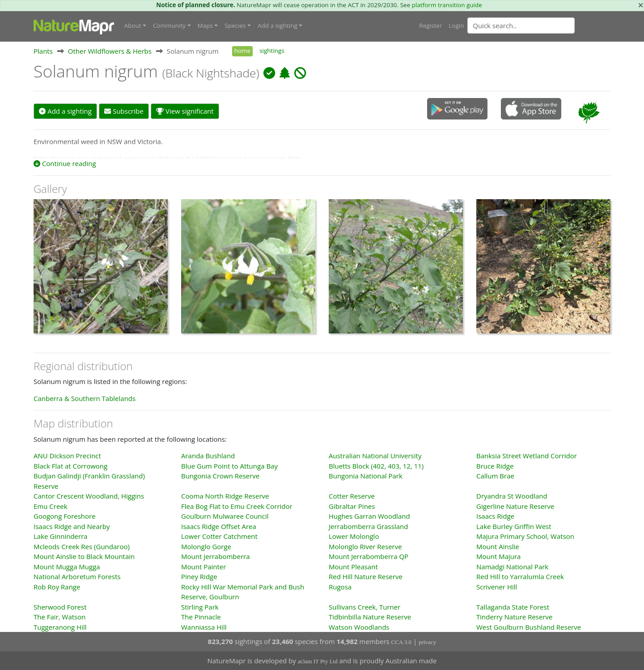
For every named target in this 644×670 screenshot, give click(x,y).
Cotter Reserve (352, 496)
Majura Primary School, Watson (525, 536)
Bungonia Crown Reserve (220, 476)
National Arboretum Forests (77, 576)
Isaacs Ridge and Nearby (72, 526)
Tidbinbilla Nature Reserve (370, 617)
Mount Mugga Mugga (67, 566)
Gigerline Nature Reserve (515, 506)
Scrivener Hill (497, 586)
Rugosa (340, 586)
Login (456, 26)
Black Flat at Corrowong (70, 465)
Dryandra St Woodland (512, 496)
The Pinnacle (201, 617)
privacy (427, 642)
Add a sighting (65, 111)
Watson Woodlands (359, 627)
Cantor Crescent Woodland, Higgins (89, 496)
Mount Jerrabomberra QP (369, 556)
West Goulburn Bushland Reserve (529, 627)
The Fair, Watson (59, 617)
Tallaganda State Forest (513, 606)
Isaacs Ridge (495, 516)
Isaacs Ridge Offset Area (219, 526)
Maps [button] (205, 26)
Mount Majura (498, 556)
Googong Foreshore (65, 516)
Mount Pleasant (353, 566)
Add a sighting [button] (278, 26)
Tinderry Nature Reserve (514, 617)
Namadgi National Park (512, 566)
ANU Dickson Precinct (67, 456)
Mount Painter (203, 566)
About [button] (133, 26)
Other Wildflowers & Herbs (110, 51)
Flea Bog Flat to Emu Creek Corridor (237, 506)
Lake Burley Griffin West (514, 526)
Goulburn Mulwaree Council (225, 516)
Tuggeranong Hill (60, 627)
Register (430, 26)
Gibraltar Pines (352, 506)
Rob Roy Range (57, 586)
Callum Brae (495, 476)
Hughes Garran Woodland (369, 516)
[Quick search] (521, 26)
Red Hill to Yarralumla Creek (520, 576)
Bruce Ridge (495, 465)
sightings (272, 51)
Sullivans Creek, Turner (364, 606)
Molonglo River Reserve (365, 546)
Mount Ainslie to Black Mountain (84, 556)
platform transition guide (447, 5)
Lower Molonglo (354, 536)
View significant (185, 111)
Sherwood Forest (60, 606)
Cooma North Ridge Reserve (225, 496)
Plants (43, 51)
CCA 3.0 (402, 642)
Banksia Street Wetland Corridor (527, 456)
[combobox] (539, 26)
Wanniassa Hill (204, 627)
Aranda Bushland (208, 456)
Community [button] (169, 26)
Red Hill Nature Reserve (366, 576)
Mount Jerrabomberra (216, 556)
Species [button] (235, 26)
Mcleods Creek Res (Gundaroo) (82, 546)
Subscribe (124, 111)
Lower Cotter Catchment (219, 536)
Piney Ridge (199, 576)
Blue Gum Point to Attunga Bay (229, 465)
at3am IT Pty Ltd (318, 661)
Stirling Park (200, 606)
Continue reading (65, 163)
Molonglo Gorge (206, 546)
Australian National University (375, 456)
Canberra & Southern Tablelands (85, 398)
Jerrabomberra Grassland (368, 526)
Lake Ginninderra (61, 536)
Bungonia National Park (366, 476)
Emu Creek (51, 506)
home (242, 51)
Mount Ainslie (498, 546)
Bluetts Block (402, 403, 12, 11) (376, 465)
